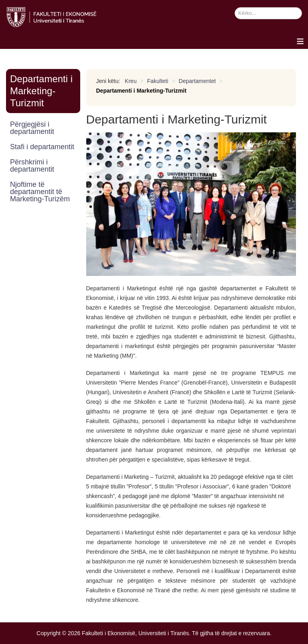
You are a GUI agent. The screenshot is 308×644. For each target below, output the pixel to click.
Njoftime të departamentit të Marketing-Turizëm (40, 192)
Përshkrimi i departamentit (32, 166)
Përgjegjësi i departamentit (32, 128)
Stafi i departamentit (42, 147)
